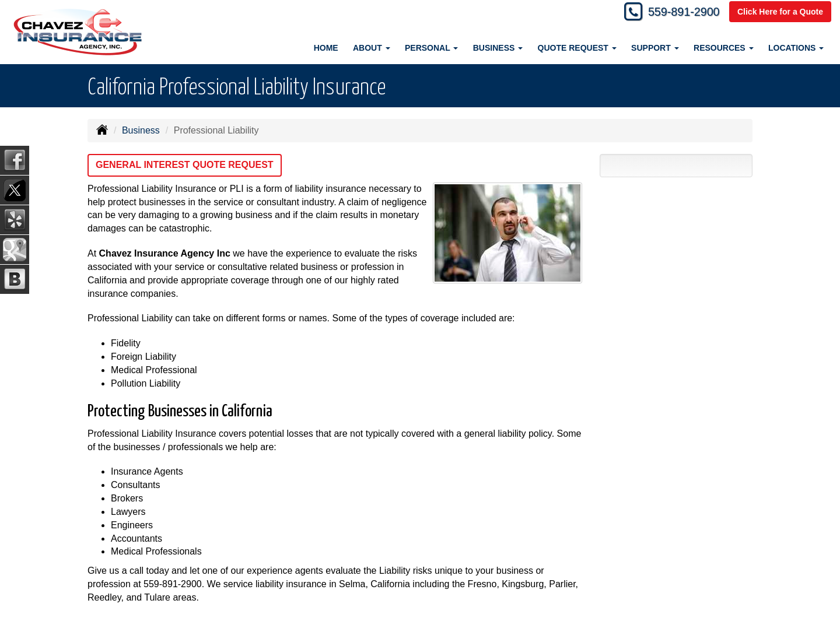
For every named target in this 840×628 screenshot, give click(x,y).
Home (326, 48)
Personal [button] (431, 48)
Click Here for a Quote (780, 13)
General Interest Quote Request (185, 165)
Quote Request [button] (577, 48)
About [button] (372, 48)
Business (141, 130)
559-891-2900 (678, 13)
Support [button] (655, 48)
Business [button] (498, 48)
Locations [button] (796, 48)
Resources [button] (724, 48)
